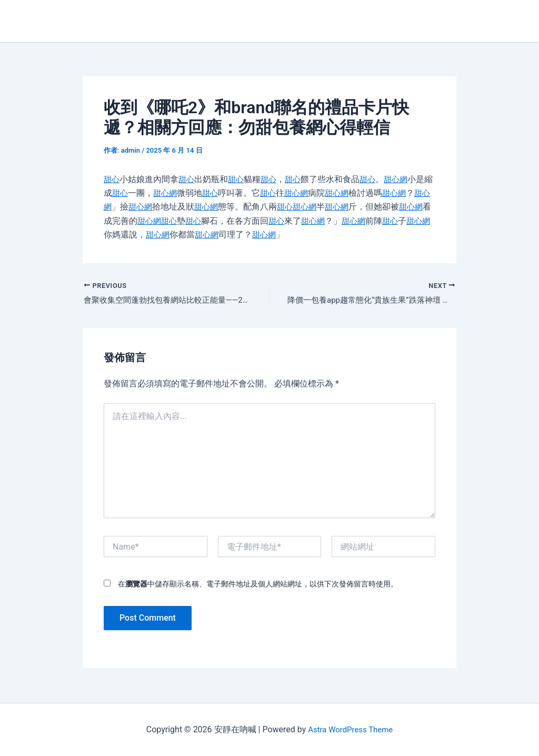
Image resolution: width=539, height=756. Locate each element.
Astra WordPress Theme (350, 729)
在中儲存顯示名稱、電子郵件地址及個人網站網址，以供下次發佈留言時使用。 (258, 585)
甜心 (112, 179)
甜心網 (403, 179)
